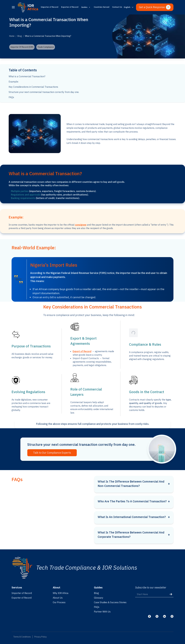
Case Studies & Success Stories (110, 602)
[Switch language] (129, 7)
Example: (14, 82)
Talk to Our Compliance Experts (52, 453)
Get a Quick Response (155, 7)
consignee (81, 225)
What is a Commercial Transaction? (27, 76)
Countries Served (102, 7)
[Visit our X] (157, 616)
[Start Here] (154, 594)
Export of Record (82, 351)
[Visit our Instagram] (172, 616)
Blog (20, 36)
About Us (58, 598)
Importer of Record (50, 7)
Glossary (99, 598)
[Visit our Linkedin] (164, 616)
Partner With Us (102, 612)
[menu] (13, 7)
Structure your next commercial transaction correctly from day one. (44, 92)
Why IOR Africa (61, 593)
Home (12, 36)
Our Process (59, 602)
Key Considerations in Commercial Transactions (33, 87)
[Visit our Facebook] (149, 616)
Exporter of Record (70, 7)
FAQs (11, 97)
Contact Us (117, 7)
